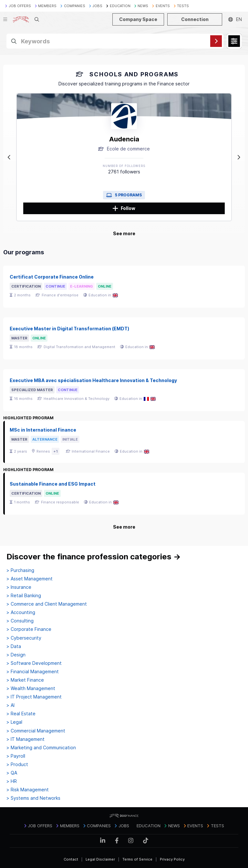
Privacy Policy (172, 859)
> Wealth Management (31, 688)
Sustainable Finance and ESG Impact (53, 484)
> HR (12, 781)
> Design (16, 655)
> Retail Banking (24, 596)
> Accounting (21, 612)
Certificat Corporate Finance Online (52, 277)
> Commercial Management (36, 731)
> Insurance (19, 587)
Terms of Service (137, 859)
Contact (71, 859)
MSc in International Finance (43, 430)
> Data (14, 646)
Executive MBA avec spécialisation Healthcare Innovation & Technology (93, 380)
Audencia (124, 139)
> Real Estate (21, 714)
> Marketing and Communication (41, 748)
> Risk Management (28, 790)
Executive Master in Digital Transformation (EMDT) (69, 329)
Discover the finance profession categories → (94, 557)
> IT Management (26, 739)
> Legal (14, 722)
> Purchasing (20, 570)
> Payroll (16, 756)
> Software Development (34, 663)
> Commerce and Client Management (47, 604)
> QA (12, 773)
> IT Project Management (34, 697)
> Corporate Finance (29, 629)
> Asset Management (30, 579)
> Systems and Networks (33, 798)
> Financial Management (33, 672)
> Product (17, 764)
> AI (10, 705)
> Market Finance (25, 680)
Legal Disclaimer (100, 859)
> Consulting (20, 621)
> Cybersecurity (24, 638)
